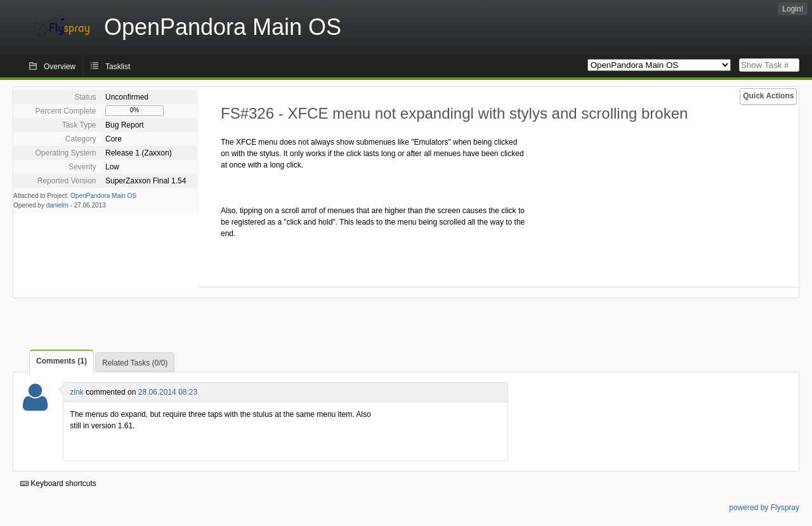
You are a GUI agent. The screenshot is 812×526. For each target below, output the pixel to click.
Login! (793, 9)
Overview (60, 67)
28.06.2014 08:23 (168, 392)
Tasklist (118, 67)
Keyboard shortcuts (58, 483)
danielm (57, 205)
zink (76, 392)
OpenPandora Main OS (103, 196)
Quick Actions (768, 96)
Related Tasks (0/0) (135, 363)
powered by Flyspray (764, 508)
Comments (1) (62, 361)
